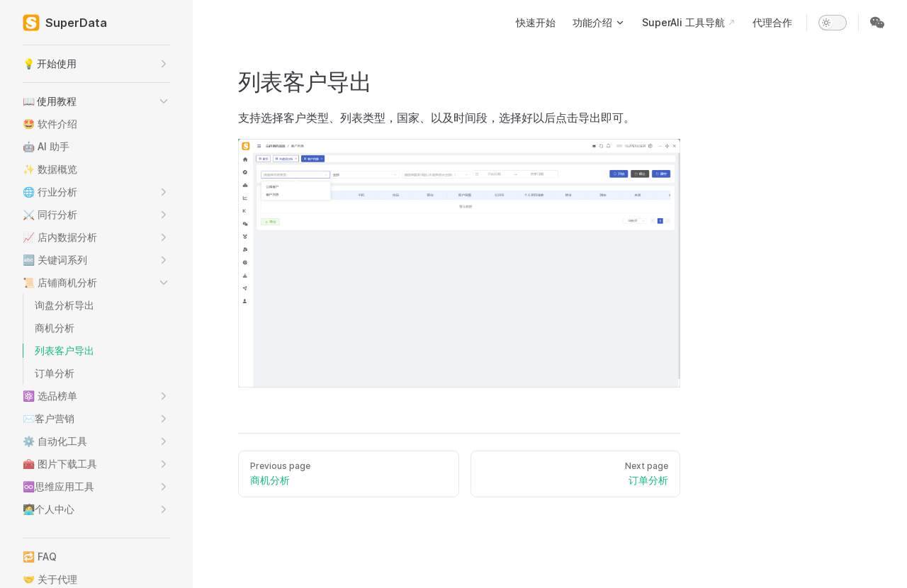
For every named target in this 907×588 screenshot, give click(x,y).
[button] (96, 64)
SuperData (65, 23)
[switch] (833, 23)
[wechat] (877, 23)
